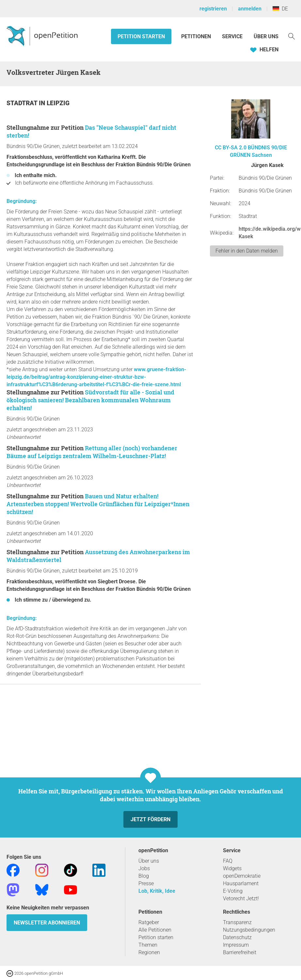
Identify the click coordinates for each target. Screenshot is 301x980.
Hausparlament (241, 883)
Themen (148, 945)
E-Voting (233, 891)
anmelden (250, 9)
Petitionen (197, 36)
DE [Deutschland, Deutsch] (280, 9)
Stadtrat (23, 103)
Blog (144, 876)
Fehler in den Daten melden (247, 251)
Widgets (232, 868)
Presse (146, 883)
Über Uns (266, 36)
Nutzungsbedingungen (249, 930)
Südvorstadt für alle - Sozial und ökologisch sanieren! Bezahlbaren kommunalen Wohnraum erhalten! (90, 400)
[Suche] (292, 36)
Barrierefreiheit (240, 952)
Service (232, 36)
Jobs (144, 868)
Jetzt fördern (150, 819)
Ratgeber (149, 922)
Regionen (149, 952)
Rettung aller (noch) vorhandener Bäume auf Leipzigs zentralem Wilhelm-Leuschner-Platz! (92, 452)
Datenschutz (237, 937)
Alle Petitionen (155, 930)
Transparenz (237, 922)
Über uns (149, 861)
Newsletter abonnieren (47, 923)
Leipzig (58, 103)
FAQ (228, 861)
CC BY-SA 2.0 (231, 148)
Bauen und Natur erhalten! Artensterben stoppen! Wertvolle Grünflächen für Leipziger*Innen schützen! (98, 504)
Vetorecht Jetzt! (241, 898)
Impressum (236, 945)
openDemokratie (242, 876)
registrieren (213, 9)
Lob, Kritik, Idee (157, 891)
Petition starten (141, 36)
